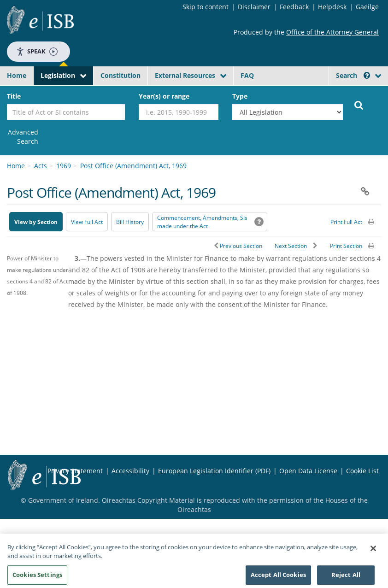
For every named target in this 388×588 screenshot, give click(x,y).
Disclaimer (254, 7)
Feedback (294, 7)
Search (353, 75)
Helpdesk (332, 7)
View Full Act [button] (87, 222)
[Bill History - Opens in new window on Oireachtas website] (130, 222)
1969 (64, 166)
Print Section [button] (346, 246)
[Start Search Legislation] (359, 105)
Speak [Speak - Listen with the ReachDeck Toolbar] (37, 51)
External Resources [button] (185, 75)
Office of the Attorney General (332, 32)
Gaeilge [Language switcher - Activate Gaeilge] (367, 7)
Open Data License (308, 471)
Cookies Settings (37, 577)
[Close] (373, 551)
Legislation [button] (58, 75)
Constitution (121, 75)
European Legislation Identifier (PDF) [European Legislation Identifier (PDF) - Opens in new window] (214, 471)
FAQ (247, 75)
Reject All (346, 577)
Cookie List (362, 471)
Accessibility (130, 471)
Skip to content (206, 7)
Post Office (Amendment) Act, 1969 (133, 166)
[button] (367, 75)
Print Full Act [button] (346, 222)
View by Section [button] (36, 222)
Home (17, 75)
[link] (23, 137)
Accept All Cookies (278, 577)
